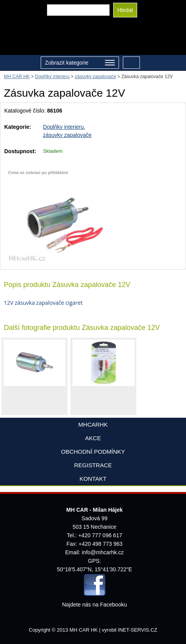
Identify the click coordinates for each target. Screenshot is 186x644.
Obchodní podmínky (93, 452)
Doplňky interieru (63, 127)
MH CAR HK (17, 77)
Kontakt (93, 479)
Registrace (93, 465)
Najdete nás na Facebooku (94, 605)
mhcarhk (93, 424)
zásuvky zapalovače (67, 135)
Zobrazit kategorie (80, 63)
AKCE (93, 438)
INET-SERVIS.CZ (138, 630)
